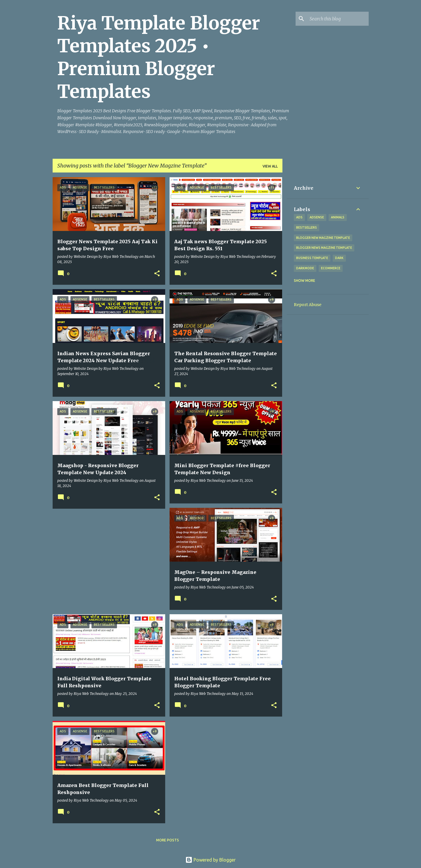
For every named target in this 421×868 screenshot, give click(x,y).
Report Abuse (308, 305)
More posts (168, 840)
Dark (339, 258)
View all (270, 166)
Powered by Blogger (210, 860)
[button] (157, 274)
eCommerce (331, 268)
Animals (338, 217)
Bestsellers (307, 227)
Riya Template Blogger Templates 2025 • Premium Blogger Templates (159, 57)
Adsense (317, 217)
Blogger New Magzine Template (323, 238)
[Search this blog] (338, 19)
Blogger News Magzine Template (324, 248)
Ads (299, 217)
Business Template (312, 258)
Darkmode (305, 268)
